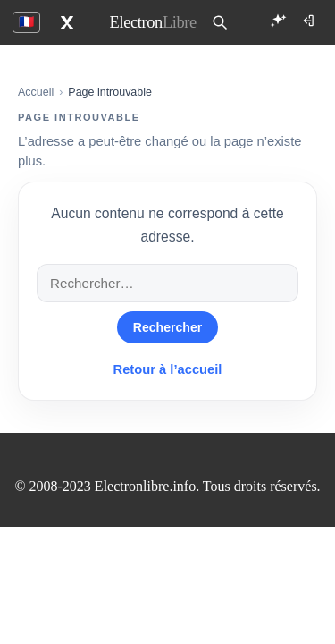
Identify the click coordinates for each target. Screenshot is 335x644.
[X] (67, 22)
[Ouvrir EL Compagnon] (278, 21)
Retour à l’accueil (168, 369)
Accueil (36, 92)
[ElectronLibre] (153, 22)
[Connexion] (310, 21)
